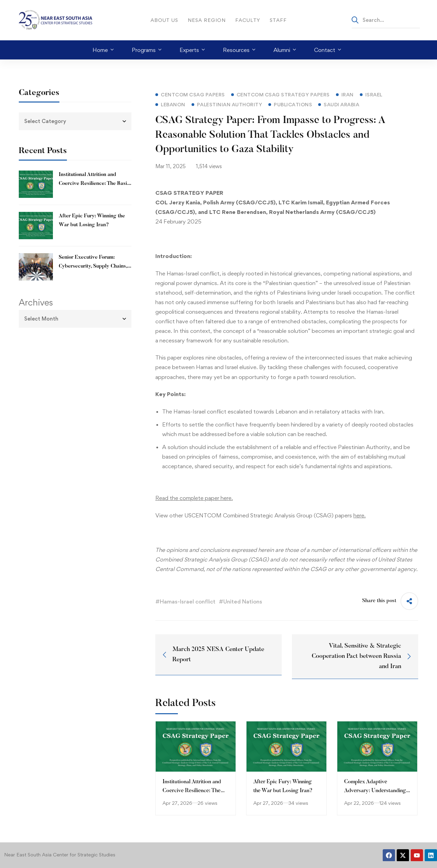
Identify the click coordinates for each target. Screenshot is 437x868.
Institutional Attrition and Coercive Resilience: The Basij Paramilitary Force (94, 184)
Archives (36, 302)
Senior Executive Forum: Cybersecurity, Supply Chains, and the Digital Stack (93, 266)
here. (360, 515)
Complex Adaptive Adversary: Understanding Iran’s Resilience (375, 791)
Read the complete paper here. (194, 498)
